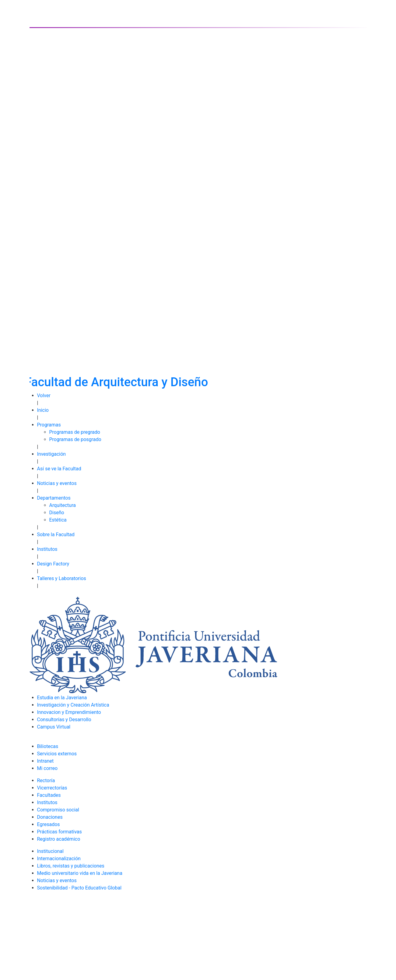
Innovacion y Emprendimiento (69, 712)
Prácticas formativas (60, 832)
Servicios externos (57, 754)
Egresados (49, 824)
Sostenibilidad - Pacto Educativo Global (79, 888)
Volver (44, 396)
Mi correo (47, 768)
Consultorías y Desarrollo (64, 720)
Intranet (46, 761)
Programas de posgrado (75, 439)
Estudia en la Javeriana (62, 698)
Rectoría (46, 780)
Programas (49, 425)
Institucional (50, 851)
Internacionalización (59, 859)
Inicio (43, 410)
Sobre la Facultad (56, 535)
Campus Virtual (54, 727)
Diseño (57, 513)
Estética (58, 520)
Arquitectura (63, 505)
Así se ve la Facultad (59, 469)
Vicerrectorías (52, 788)
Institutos (47, 549)
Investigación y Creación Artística (73, 705)
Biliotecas (48, 746)
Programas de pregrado (75, 432)
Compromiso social (58, 810)
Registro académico (59, 839)
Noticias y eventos (57, 483)
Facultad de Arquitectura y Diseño (117, 382)
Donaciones (50, 817)
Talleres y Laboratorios (62, 578)
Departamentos (54, 498)
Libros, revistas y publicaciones (71, 866)
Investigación (52, 454)
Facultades (49, 795)
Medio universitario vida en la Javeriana (80, 873)
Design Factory (53, 564)
